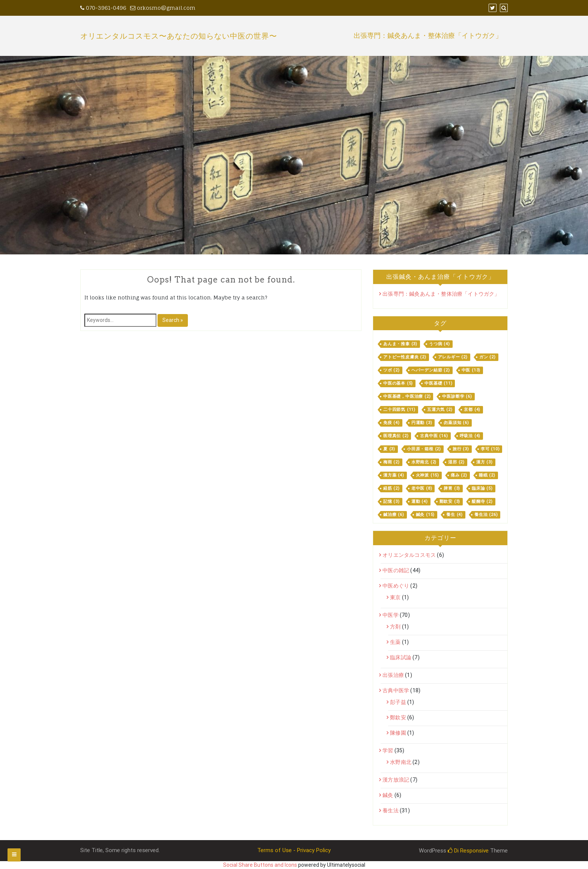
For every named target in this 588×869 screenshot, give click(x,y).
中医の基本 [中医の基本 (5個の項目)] (398, 383)
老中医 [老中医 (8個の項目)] (422, 488)
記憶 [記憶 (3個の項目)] (391, 501)
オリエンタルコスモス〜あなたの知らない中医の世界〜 (179, 36)
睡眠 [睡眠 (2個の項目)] (487, 475)
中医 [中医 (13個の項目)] (471, 370)
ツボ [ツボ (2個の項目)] (391, 370)
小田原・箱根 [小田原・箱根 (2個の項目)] (424, 449)
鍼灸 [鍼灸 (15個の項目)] (425, 515)
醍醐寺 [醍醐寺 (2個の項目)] (482, 501)
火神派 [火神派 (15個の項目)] (427, 475)
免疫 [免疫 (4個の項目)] (391, 423)
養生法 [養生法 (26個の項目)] (486, 515)
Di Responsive (468, 851)
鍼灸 (388, 795)
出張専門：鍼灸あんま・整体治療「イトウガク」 (428, 36)
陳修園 (398, 733)
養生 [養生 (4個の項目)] (454, 515)
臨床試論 (401, 657)
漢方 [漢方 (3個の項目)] (484, 462)
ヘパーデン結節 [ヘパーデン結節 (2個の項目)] (431, 370)
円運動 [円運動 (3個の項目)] (422, 423)
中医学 (391, 615)
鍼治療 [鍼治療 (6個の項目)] (394, 515)
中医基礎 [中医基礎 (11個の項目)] (438, 383)
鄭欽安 (398, 717)
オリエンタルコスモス (409, 555)
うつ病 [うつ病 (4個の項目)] (439, 344)
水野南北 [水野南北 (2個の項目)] (424, 462)
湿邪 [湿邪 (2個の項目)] (456, 462)
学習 (388, 750)
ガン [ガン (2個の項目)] (487, 357)
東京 (395, 597)
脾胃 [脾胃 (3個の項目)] (452, 488)
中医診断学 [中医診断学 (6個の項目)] (457, 396)
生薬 (395, 642)
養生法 (391, 810)
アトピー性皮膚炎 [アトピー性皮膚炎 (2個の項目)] (405, 357)
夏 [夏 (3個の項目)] (389, 449)
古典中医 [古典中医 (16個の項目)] (434, 436)
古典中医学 (396, 690)
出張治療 (393, 675)
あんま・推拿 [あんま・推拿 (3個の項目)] (400, 344)
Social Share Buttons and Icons (260, 865)
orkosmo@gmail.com (163, 8)
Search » (173, 320)
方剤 (395, 627)
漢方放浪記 (396, 780)
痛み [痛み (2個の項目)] (459, 475)
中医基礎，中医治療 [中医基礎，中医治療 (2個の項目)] (407, 396)
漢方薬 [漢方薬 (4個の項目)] (394, 475)
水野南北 (401, 762)
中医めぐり (396, 586)
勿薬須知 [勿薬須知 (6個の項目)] (456, 423)
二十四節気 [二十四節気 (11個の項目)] (399, 410)
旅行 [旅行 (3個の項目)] (461, 449)
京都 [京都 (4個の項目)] (472, 410)
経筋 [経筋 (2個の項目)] (391, 488)
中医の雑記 (396, 570)
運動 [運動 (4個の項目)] (420, 501)
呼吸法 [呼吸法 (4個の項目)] (470, 436)
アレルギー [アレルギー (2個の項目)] (453, 357)
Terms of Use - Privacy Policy (294, 850)
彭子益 (398, 702)
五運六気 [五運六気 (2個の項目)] (440, 410)
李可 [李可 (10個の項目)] (490, 449)
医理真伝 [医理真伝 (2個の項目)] (396, 436)
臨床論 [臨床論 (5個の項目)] (482, 488)
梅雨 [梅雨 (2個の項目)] (391, 462)
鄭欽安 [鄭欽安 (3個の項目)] (450, 501)
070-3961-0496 (103, 8)
